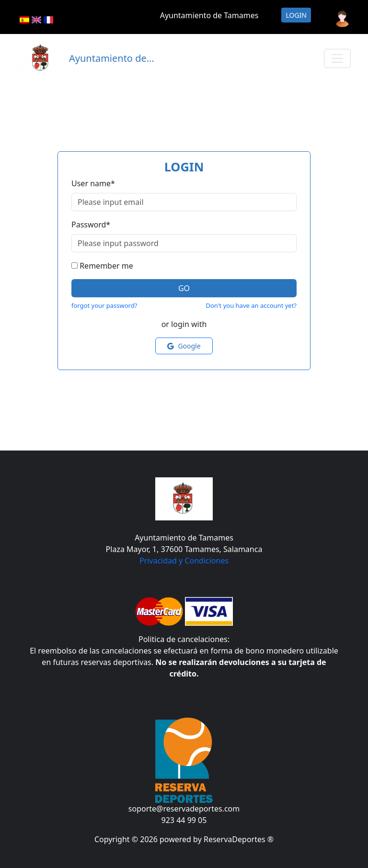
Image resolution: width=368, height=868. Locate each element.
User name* (93, 183)
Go (184, 288)
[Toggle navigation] (337, 58)
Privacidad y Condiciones (184, 561)
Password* (91, 225)
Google (184, 346)
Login (296, 15)
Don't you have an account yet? (251, 305)
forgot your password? (104, 305)
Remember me (106, 266)
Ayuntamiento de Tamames (209, 15)
